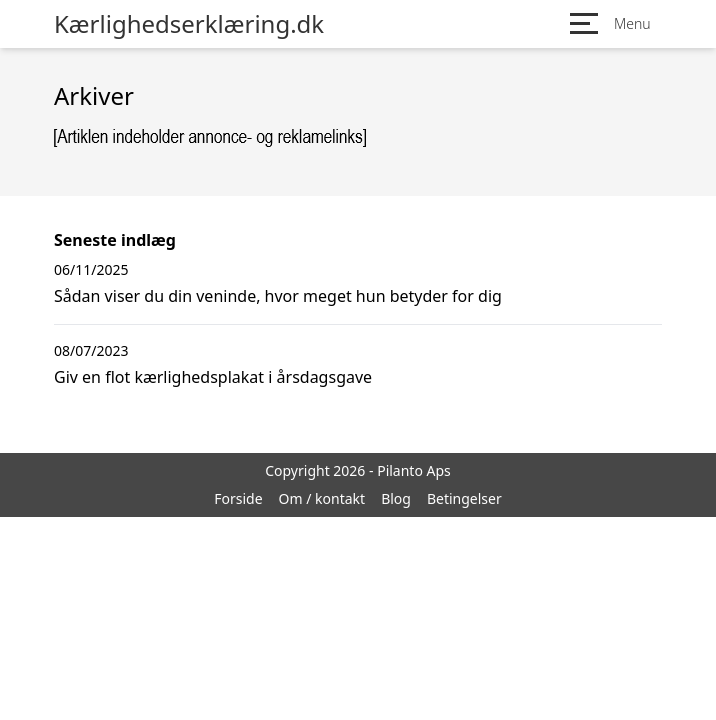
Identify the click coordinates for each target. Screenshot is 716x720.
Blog (396, 498)
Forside (238, 498)
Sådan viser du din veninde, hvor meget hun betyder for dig (278, 296)
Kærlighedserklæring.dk (189, 24)
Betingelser (464, 498)
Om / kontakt (322, 498)
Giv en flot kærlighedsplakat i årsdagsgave (213, 377)
